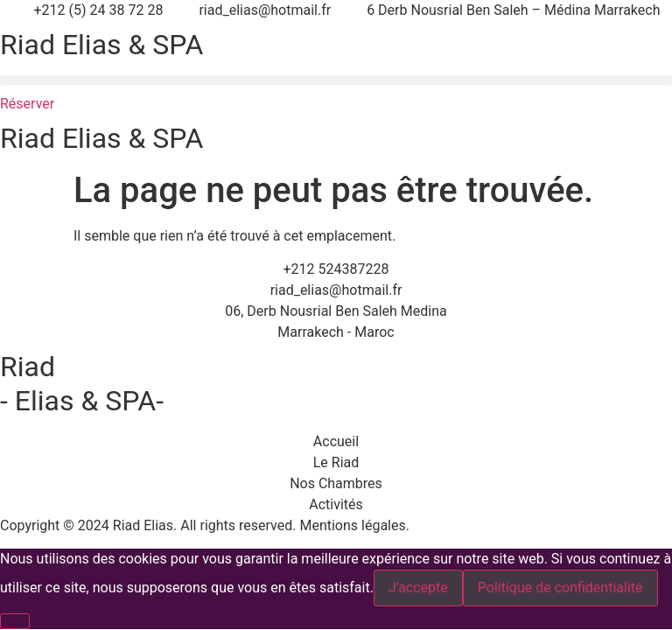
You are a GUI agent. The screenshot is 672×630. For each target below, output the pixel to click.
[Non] (15, 621)
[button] (336, 80)
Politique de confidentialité (560, 588)
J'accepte (418, 588)
